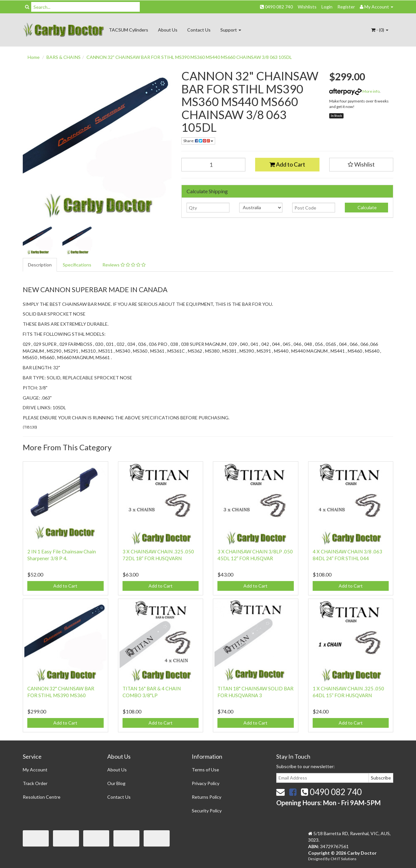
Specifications (77, 265)
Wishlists (307, 7)
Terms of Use (205, 770)
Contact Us (199, 30)
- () (380, 30)
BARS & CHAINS (64, 57)
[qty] (208, 208)
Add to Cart (287, 164)
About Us (168, 30)
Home (34, 57)
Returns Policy (207, 797)
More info (354, 91)
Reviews (124, 265)
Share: (198, 141)
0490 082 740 (276, 7)
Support (231, 30)
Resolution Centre (42, 797)
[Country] (261, 208)
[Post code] (314, 208)
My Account (35, 770)
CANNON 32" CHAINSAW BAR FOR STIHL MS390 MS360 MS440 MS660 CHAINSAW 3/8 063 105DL (189, 57)
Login (327, 7)
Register (346, 7)
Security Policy (207, 811)
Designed (317, 859)
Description (40, 265)
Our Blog (116, 783)
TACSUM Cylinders (129, 30)
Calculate (367, 207)
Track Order (35, 783)
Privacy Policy (206, 783)
